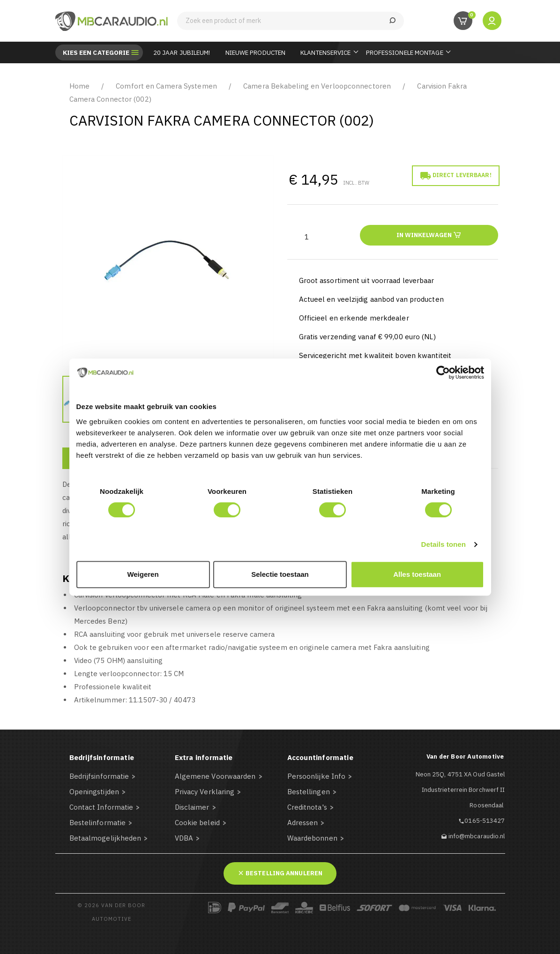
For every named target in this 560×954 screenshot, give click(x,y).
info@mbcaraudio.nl (477, 836)
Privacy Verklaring (205, 792)
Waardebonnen (312, 838)
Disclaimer (192, 807)
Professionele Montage (405, 52)
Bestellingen (309, 792)
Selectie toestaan (280, 574)
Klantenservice (325, 52)
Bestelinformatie (98, 823)
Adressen (303, 823)
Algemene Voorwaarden (215, 776)
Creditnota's (307, 807)
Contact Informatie (101, 807)
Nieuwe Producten (256, 52)
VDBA (184, 838)
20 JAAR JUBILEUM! (182, 52)
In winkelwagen (429, 235)
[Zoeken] (291, 21)
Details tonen (444, 544)
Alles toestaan (417, 574)
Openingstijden (94, 792)
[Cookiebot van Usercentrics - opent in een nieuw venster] (443, 373)
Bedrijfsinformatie (99, 776)
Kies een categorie (96, 52)
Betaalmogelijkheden (105, 838)
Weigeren (143, 574)
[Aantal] (307, 237)
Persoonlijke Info (317, 776)
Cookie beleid (197, 823)
